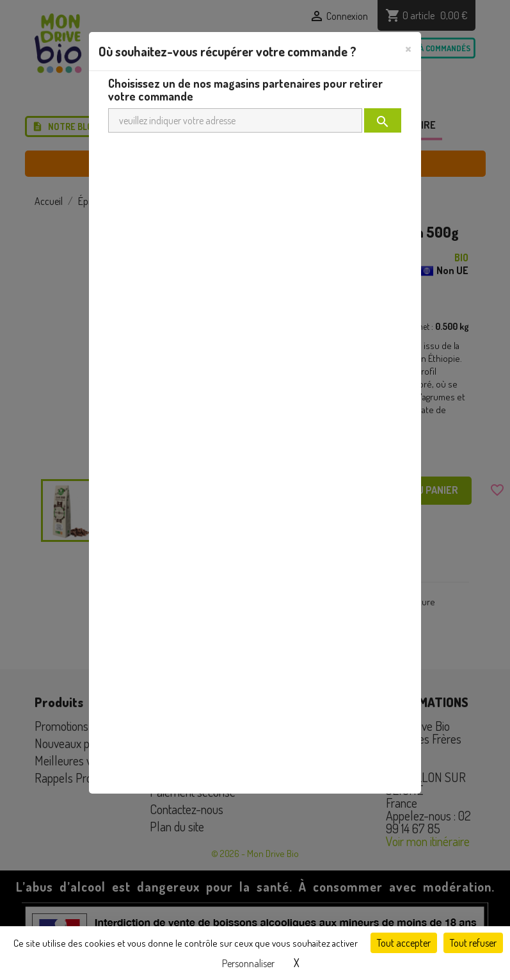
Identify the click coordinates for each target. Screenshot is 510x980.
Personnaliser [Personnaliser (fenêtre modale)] (248, 963)
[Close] (408, 48)
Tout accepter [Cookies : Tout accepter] (404, 943)
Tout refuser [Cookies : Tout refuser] (473, 943)
